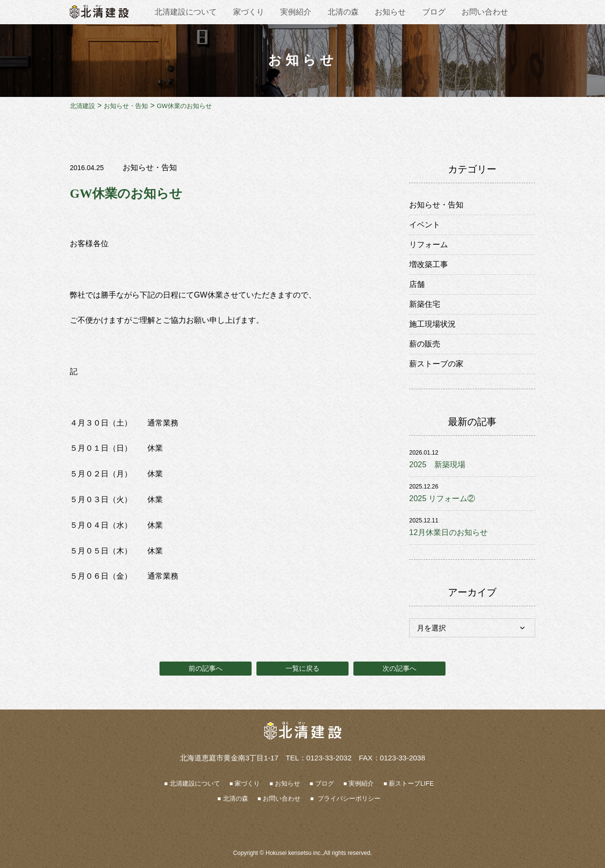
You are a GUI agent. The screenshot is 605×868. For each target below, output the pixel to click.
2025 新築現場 (437, 465)
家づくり (249, 12)
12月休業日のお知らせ (448, 532)
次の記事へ (399, 668)
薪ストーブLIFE (411, 783)
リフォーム (429, 245)
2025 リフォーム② (442, 498)
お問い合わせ (485, 12)
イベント (425, 225)
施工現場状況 (432, 324)
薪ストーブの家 (436, 364)
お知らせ (390, 12)
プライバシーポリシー (348, 798)
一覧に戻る (302, 668)
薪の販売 (425, 344)
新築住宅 (425, 304)
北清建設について (186, 12)
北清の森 (343, 12)
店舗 (417, 284)
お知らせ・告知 (150, 167)
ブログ (434, 12)
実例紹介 (296, 12)
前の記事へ (206, 668)
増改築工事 (429, 264)
